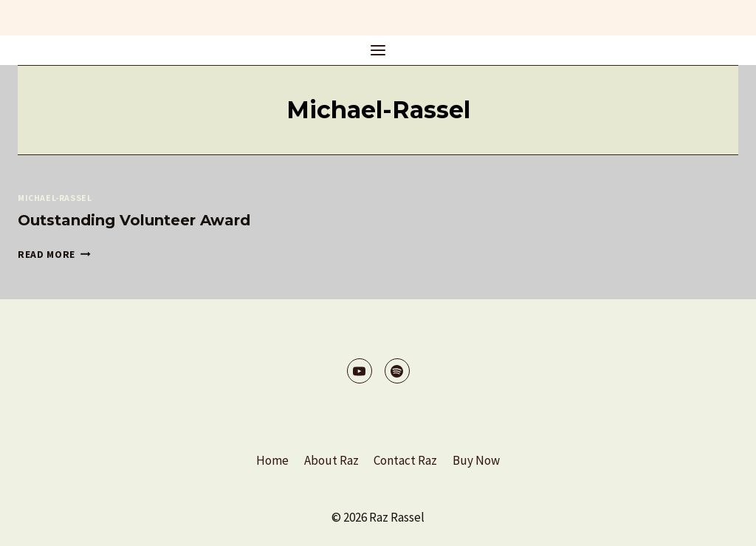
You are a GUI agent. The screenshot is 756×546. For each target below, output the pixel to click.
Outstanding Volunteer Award (134, 220)
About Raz (331, 460)
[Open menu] (378, 50)
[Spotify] (397, 371)
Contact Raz (405, 460)
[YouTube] (360, 371)
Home (272, 460)
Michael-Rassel (55, 198)
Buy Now (476, 460)
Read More (54, 255)
